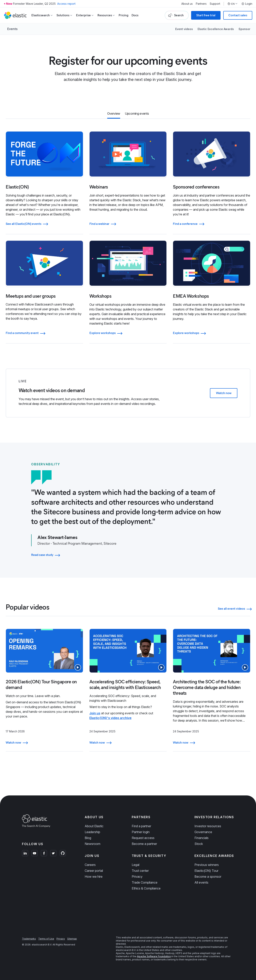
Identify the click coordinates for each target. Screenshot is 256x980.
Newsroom (93, 844)
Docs (135, 15)
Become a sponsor (208, 877)
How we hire (94, 877)
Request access (143, 838)
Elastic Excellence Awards (216, 29)
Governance (203, 832)
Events (12, 29)
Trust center (140, 871)
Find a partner (141, 826)
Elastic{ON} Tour (206, 871)
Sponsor (244, 29)
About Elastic (94, 826)
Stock (199, 844)
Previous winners (207, 865)
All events (201, 882)
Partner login (141, 832)
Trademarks (29, 939)
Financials (202, 838)
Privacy (137, 877)
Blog (88, 838)
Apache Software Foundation (154, 956)
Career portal (94, 871)
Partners (201, 4)
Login (247, 4)
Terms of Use (46, 939)
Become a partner (144, 844)
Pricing (123, 15)
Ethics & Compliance (146, 888)
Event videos (184, 29)
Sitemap (72, 939)
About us (187, 4)
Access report (66, 4)
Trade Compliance (145, 882)
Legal (136, 865)
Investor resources (208, 826)
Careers (90, 865)
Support (215, 4)
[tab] (114, 114)
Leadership (92, 832)
